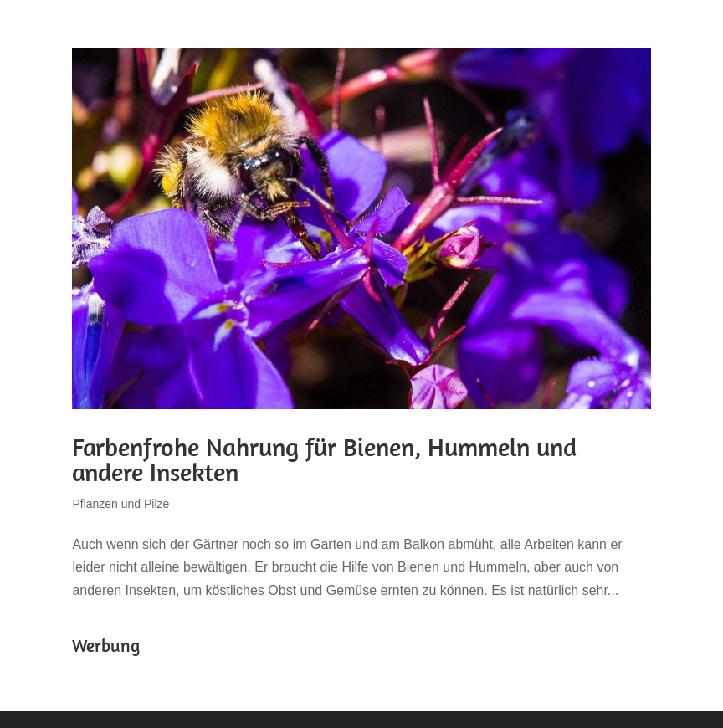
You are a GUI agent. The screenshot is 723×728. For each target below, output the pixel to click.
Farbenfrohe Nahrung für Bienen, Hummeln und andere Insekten (324, 459)
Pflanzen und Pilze (120, 504)
